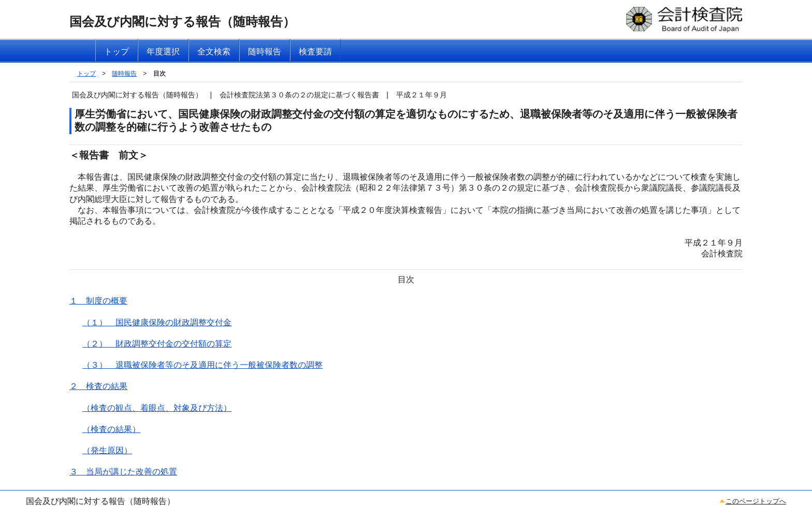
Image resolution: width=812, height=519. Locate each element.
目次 (160, 74)
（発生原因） (107, 450)
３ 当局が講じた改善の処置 (123, 472)
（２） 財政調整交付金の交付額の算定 (157, 344)
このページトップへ (756, 501)
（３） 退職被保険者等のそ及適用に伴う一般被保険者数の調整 (202, 365)
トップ (86, 74)
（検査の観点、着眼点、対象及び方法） (157, 408)
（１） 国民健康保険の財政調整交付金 (157, 322)
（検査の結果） (111, 429)
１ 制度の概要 (98, 301)
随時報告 (124, 74)
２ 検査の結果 (98, 386)
